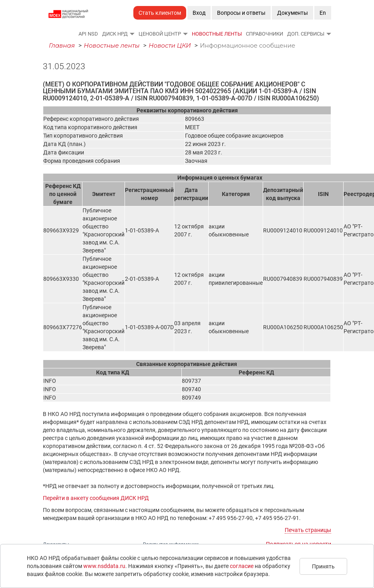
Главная (62, 45)
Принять (323, 566)
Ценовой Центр (160, 34)
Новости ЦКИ (170, 45)
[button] (132, 34)
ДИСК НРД (115, 34)
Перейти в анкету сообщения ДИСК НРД (96, 498)
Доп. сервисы (306, 34)
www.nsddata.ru (104, 566)
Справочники (264, 34)
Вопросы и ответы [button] (241, 13)
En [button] (323, 13)
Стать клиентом (160, 13)
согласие (242, 566)
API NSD (88, 34)
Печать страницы (308, 530)
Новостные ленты (217, 34)
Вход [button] (199, 13)
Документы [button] (293, 13)
